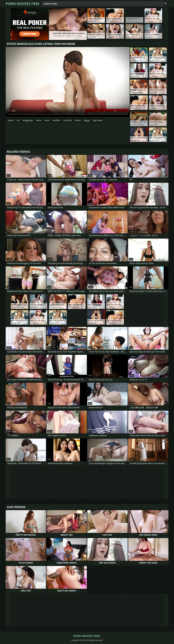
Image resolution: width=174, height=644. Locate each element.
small (47, 120)
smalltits (56, 120)
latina (39, 120)
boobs (78, 120)
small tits (68, 120)
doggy (87, 120)
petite (11, 120)
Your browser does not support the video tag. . (68, 82)
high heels (98, 120)
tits (18, 120)
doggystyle (28, 120)
